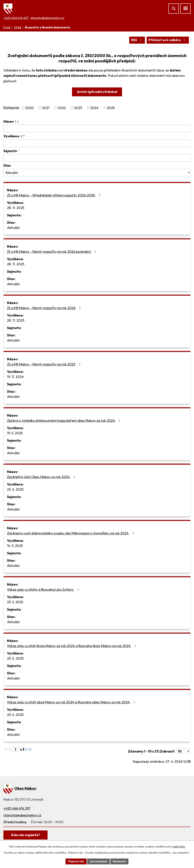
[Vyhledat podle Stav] (97, 173)
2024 (94, 108)
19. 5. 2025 (15, 433)
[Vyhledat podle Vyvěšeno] (97, 144)
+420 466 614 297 (16, 18)
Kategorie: (11, 107)
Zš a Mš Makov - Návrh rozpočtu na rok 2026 (45, 308)
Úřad (17, 27)
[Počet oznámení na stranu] (183, 751)
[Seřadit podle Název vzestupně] (18, 121)
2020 (30, 108)
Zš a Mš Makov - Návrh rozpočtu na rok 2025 (45, 364)
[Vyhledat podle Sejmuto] (97, 158)
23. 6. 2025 (15, 489)
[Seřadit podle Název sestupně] (18, 122)
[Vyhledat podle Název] (97, 129)
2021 (46, 108)
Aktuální (13, 228)
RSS (136, 40)
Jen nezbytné (98, 861)
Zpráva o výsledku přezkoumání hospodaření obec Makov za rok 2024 (64, 421)
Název (10, 122)
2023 (78, 108)
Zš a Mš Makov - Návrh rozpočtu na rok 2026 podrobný (52, 252)
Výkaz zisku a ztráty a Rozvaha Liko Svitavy (44, 590)
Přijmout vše (75, 861)
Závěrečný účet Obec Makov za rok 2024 (42, 477)
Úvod (7, 27)
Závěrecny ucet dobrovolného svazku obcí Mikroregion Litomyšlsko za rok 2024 (71, 533)
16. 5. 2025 (15, 546)
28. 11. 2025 (16, 208)
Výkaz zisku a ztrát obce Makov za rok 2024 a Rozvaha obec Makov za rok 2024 (72, 702)
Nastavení (120, 861)
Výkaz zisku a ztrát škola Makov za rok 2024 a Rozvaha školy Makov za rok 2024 (72, 646)
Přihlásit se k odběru (167, 40)
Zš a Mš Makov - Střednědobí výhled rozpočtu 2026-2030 (54, 195)
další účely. (179, 846)
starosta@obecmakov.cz (47, 18)
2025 (111, 108)
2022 (62, 108)
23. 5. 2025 (15, 602)
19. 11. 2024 (15, 377)
